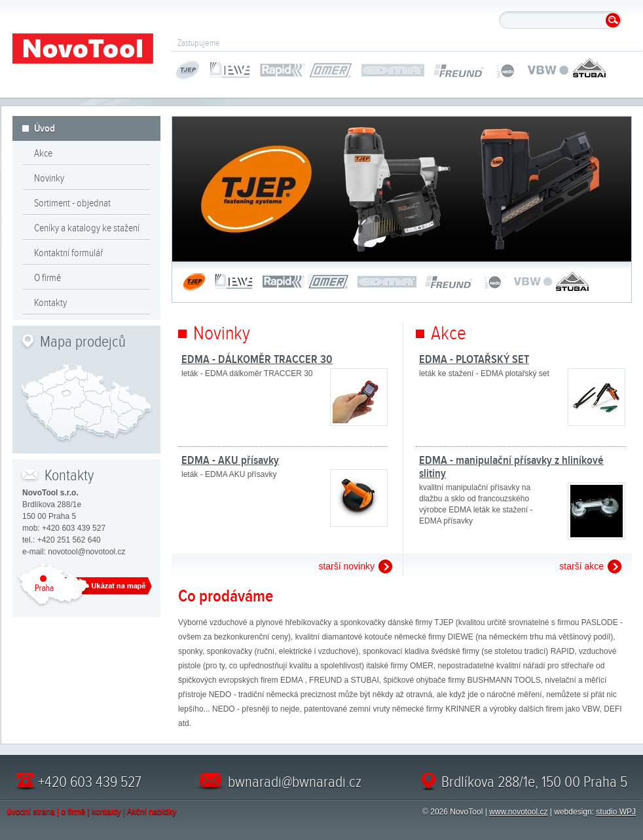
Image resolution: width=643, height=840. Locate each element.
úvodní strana (31, 812)
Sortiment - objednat (72, 203)
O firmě (47, 278)
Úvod (45, 128)
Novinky (49, 178)
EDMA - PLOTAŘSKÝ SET (474, 359)
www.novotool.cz (518, 812)
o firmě (74, 812)
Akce (43, 153)
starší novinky (346, 566)
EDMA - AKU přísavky (230, 460)
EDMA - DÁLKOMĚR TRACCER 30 (257, 359)
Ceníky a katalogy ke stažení (87, 228)
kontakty (106, 812)
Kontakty (50, 303)
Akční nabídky (152, 812)
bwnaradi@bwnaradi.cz (295, 782)
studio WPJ (616, 812)
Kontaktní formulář (68, 253)
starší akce (581, 566)
